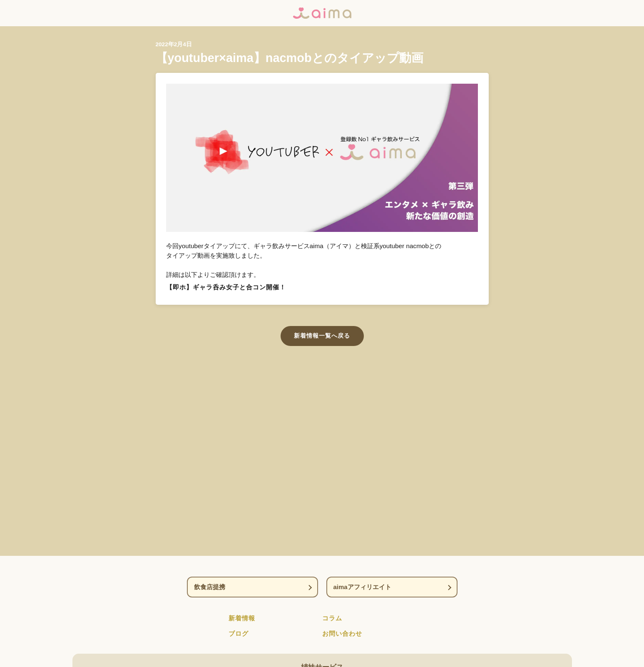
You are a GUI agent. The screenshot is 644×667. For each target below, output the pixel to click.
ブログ (239, 633)
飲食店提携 (210, 587)
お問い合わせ (342, 633)
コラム (332, 618)
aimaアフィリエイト (362, 587)
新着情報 (242, 618)
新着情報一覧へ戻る (322, 336)
